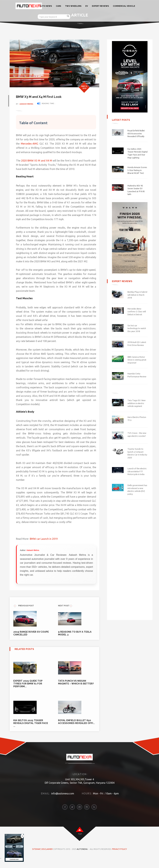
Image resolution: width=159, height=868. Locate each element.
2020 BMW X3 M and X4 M (37, 161)
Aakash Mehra (28, 104)
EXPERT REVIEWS (100, 6)
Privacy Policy (119, 857)
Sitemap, (37, 857)
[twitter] (72, 815)
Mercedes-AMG (31, 144)
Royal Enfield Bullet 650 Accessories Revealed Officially (136, 133)
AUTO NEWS (46, 6)
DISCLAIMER (47, 857)
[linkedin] (79, 815)
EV (87, 6)
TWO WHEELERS (73, 6)
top (80, 842)
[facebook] (65, 815)
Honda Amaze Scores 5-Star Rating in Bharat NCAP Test (137, 170)
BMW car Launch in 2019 (45, 547)
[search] (68, 16)
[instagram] (87, 815)
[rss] (94, 815)
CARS (58, 6)
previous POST (24, 614)
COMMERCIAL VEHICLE (124, 6)
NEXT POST (65, 614)
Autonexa (82, 857)
